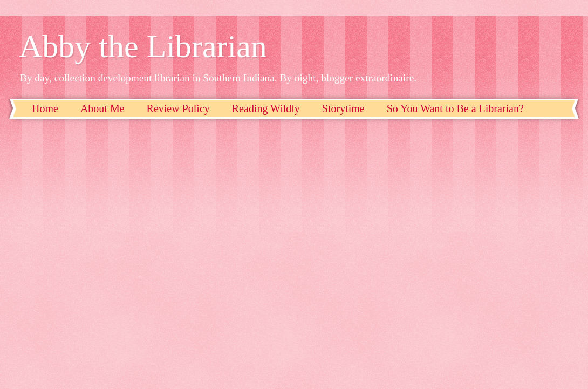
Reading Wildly (266, 108)
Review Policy (178, 108)
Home (45, 108)
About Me (102, 108)
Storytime (343, 108)
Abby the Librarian (143, 46)
